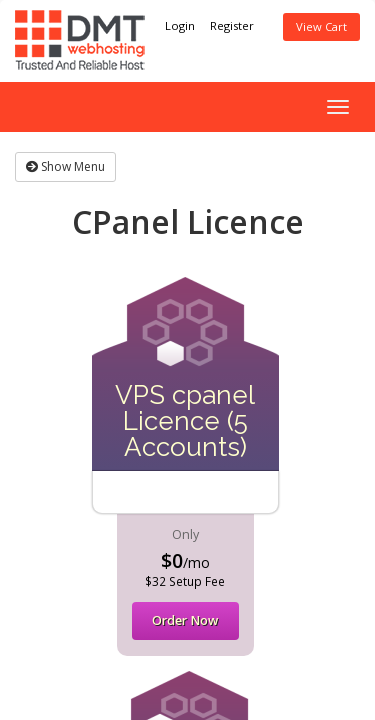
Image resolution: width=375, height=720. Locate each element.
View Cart (321, 26)
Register (232, 25)
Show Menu (65, 166)
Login (180, 25)
